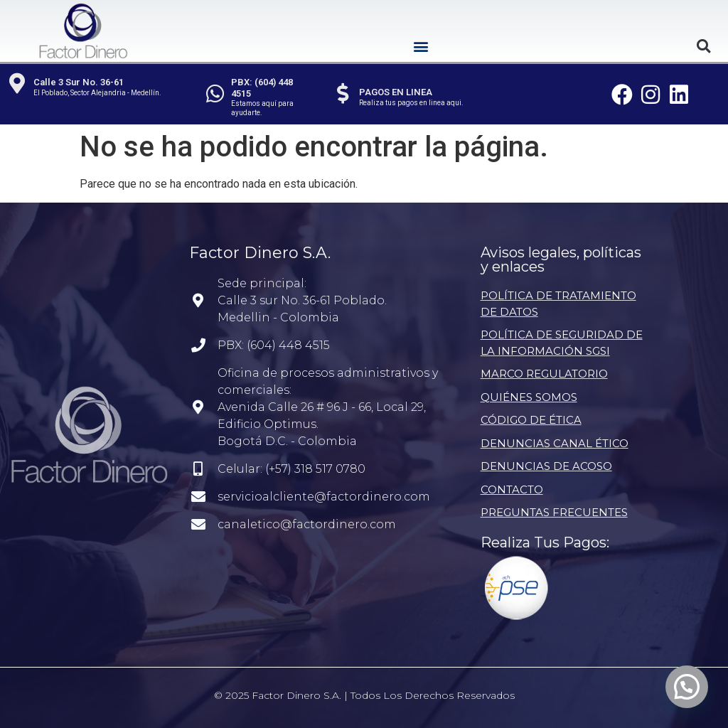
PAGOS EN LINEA (396, 92)
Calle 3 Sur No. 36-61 (79, 82)
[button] (421, 46)
